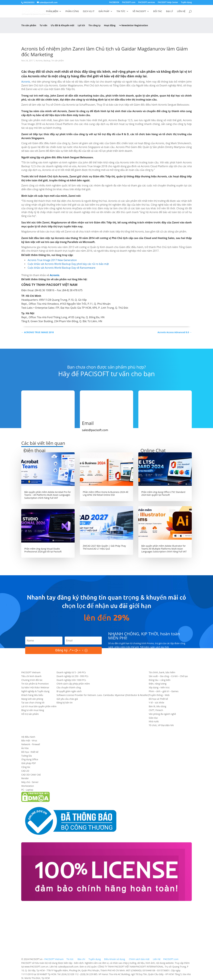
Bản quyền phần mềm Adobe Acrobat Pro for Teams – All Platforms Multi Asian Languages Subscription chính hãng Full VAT (48, 495)
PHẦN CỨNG (72, 11)
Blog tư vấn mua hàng (33, 710)
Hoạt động (110, 25)
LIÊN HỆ (181, 11)
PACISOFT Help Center (168, 3)
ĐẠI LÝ (169, 11)
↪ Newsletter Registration (134, 25)
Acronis (39, 60)
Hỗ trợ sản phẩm (30, 714)
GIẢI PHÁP (104, 11)
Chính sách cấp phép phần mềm (73, 684)
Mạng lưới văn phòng (32, 699)
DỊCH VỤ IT (89, 11)
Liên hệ (157, 959)
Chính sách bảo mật (140, 959)
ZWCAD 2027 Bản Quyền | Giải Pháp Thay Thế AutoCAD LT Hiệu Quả (104, 547)
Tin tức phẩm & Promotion (35, 684)
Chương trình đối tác (32, 680)
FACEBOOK (114, 3)
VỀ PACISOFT (139, 11)
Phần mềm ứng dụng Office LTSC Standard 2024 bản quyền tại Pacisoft (163, 493)
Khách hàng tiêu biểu (32, 695)
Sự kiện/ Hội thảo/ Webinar (35, 687)
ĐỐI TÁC (158, 11)
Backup (47, 60)
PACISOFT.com (129, 3)
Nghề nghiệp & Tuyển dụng (35, 691)
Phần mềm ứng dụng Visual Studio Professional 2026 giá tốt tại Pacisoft (43, 550)
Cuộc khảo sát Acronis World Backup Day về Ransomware (61, 268)
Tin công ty (94, 25)
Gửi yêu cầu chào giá (67, 699)
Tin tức (70, 959)
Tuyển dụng (186, 3)
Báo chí (81, 959)
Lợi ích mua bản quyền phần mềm (39, 706)
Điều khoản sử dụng (115, 959)
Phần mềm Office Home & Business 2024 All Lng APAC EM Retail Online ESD (106, 493)
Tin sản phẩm (29, 25)
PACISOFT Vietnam (31, 672)
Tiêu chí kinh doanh (31, 676)
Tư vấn (43, 25)
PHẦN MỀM (52, 11)
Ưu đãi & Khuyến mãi (62, 25)
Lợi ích (81, 25)
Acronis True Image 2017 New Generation (52, 260)
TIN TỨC (121, 11)
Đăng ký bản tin (65, 703)
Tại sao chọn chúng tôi (33, 703)
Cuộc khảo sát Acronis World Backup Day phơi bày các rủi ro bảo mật (68, 264)
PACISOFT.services (147, 3)
